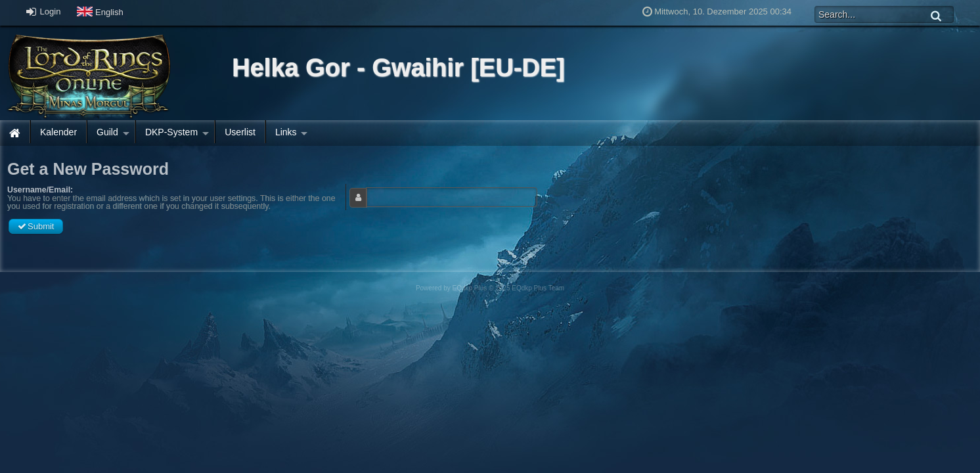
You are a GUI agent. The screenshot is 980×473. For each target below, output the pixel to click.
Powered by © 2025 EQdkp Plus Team (490, 288)
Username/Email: (40, 190)
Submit (36, 226)
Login (43, 11)
